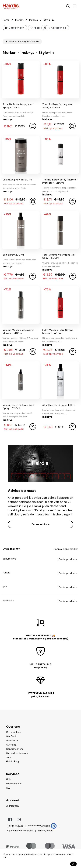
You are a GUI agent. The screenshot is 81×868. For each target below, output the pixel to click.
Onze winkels (41, 524)
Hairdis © (12, 826)
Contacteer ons (15, 749)
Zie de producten (68, 559)
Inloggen (12, 806)
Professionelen (14, 784)
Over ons (11, 745)
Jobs (9, 757)
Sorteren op (57, 28)
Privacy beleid (46, 831)
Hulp (9, 779)
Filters (36, 28)
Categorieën (15, 28)
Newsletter (12, 741)
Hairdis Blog (13, 761)
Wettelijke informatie (17, 753)
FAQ (8, 788)
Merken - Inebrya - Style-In (22, 42)
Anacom (49, 826)
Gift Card (11, 736)
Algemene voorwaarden (20, 831)
